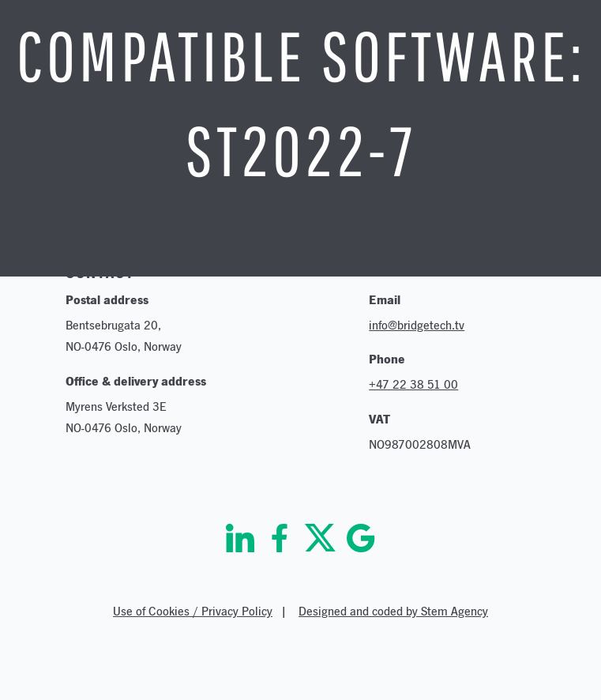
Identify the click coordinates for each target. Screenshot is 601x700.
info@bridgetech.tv (417, 325)
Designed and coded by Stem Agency (393, 611)
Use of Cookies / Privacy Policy (193, 611)
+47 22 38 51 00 (413, 384)
